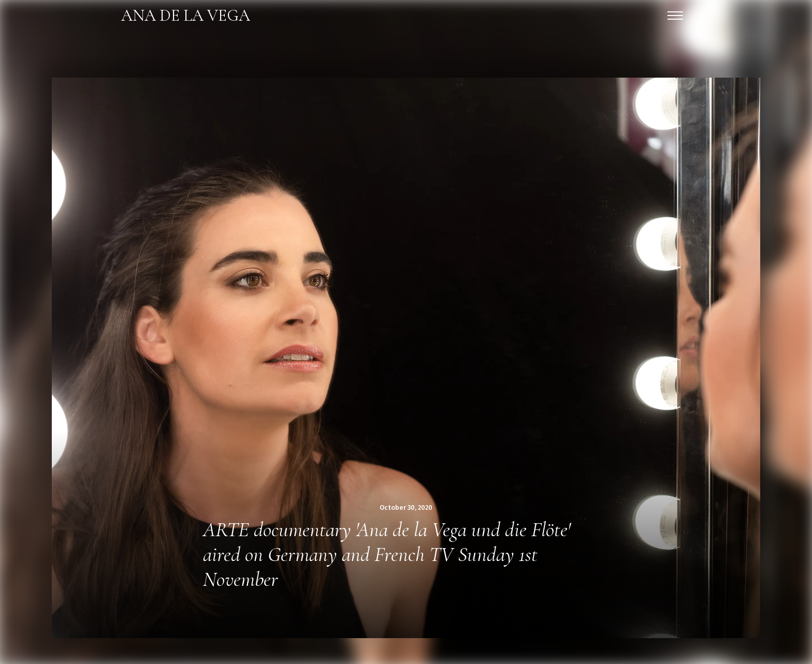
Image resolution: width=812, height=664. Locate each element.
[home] (186, 16)
